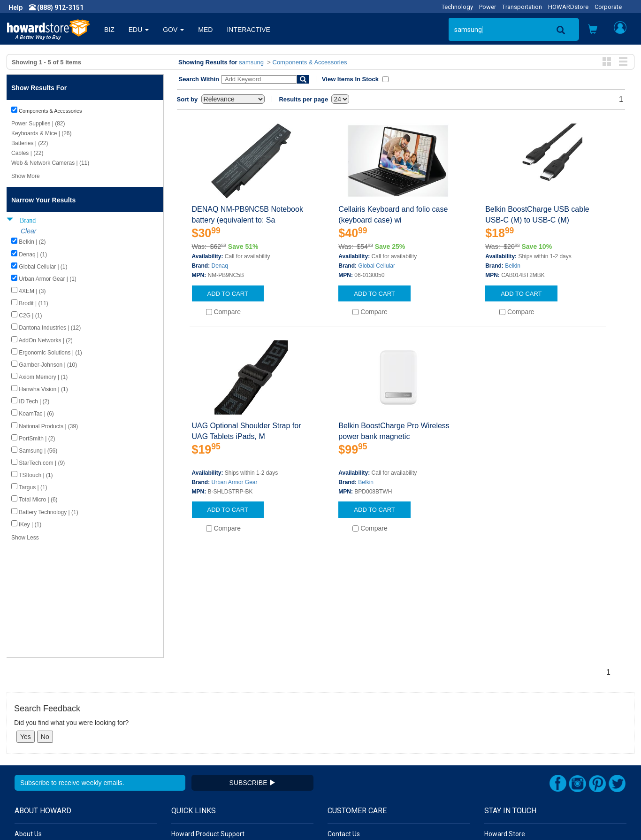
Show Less (25, 538)
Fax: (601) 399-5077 (514, 749)
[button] (593, 30)
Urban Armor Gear (235, 482)
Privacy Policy (35, 749)
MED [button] (205, 30)
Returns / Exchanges (358, 749)
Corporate (608, 7)
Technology (457, 7)
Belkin (513, 266)
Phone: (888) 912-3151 (518, 740)
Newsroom (31, 730)
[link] (488, 817)
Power (488, 7)
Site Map (341, 758)
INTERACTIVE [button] (248, 30)
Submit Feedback (197, 730)
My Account (345, 730)
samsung (251, 62)
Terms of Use (34, 758)
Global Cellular (377, 266)
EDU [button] (139, 30)
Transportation (522, 7)
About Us (28, 721)
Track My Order (350, 740)
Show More (26, 176)
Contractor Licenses (44, 768)
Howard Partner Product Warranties (224, 749)
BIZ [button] (109, 30)
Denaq (220, 266)
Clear (28, 231)
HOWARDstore (568, 7)
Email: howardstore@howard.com (534, 758)
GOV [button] (173, 30)
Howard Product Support (208, 721)
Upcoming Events (197, 758)
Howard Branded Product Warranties (225, 740)
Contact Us (344, 721)
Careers (26, 740)
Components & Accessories (310, 62)
